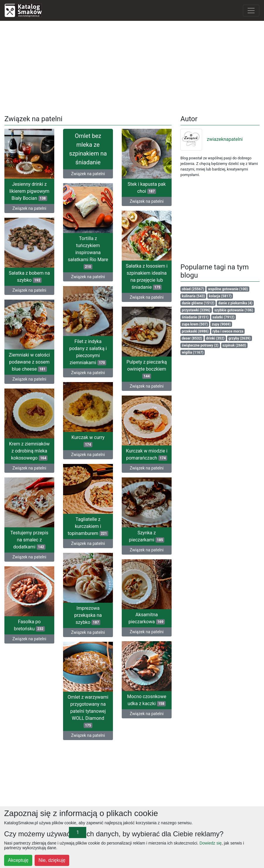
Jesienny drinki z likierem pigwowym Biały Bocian (29, 191)
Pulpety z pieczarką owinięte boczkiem (147, 370)
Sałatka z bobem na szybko (29, 276)
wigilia (193, 352)
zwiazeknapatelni (212, 139)
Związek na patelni (29, 208)
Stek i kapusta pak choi (147, 188)
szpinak (234, 345)
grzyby (240, 338)
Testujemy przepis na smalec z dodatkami (29, 540)
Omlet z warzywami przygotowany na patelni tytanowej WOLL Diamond (76, 712)
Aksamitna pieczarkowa (123, 619)
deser (192, 338)
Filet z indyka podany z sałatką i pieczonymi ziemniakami (88, 352)
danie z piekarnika (235, 303)
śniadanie (195, 317)
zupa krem (195, 324)
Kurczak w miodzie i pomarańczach (147, 455)
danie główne (198, 303)
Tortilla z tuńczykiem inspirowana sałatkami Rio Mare (88, 253)
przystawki (196, 310)
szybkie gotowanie (234, 310)
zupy (221, 324)
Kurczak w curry (88, 440)
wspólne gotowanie (228, 289)
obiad (193, 289)
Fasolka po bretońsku (52, 625)
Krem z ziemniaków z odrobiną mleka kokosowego (29, 451)
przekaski (195, 331)
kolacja (220, 296)
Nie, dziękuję (52, 860)
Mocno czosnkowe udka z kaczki (135, 699)
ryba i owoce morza (228, 331)
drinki (215, 338)
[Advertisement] (132, 67)
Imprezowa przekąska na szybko (88, 614)
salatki (223, 317)
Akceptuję (18, 860)
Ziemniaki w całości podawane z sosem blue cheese (29, 361)
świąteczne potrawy (200, 345)
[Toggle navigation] (251, 11)
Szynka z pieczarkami (147, 538)
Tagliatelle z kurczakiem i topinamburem (88, 525)
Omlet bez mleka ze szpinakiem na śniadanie (88, 149)
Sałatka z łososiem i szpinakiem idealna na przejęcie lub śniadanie (147, 276)
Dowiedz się (210, 843)
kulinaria (193, 296)
